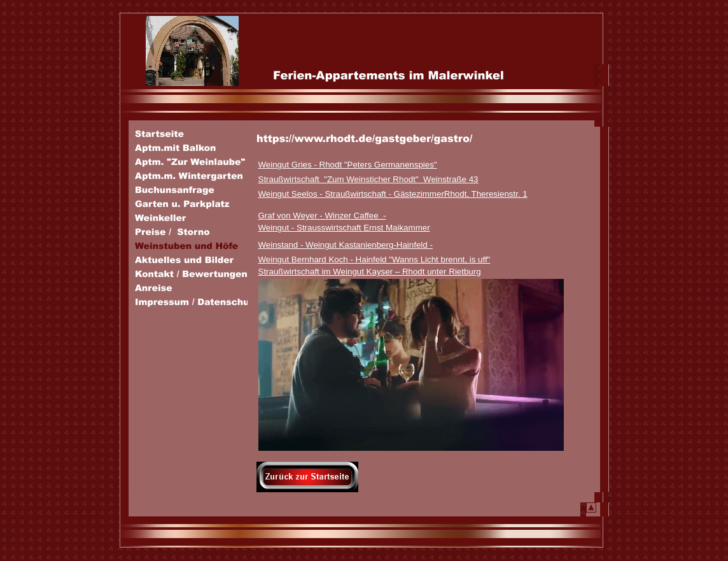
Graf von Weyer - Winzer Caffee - (322, 216)
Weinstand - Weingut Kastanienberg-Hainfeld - (346, 245)
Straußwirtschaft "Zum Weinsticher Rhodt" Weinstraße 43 (368, 179)
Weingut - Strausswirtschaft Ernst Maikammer (344, 228)
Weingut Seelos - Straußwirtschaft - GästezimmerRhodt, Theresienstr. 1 (393, 194)
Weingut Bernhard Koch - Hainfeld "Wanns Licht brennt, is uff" (374, 259)
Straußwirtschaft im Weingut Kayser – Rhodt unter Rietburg (370, 272)
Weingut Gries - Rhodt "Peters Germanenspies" (348, 165)
